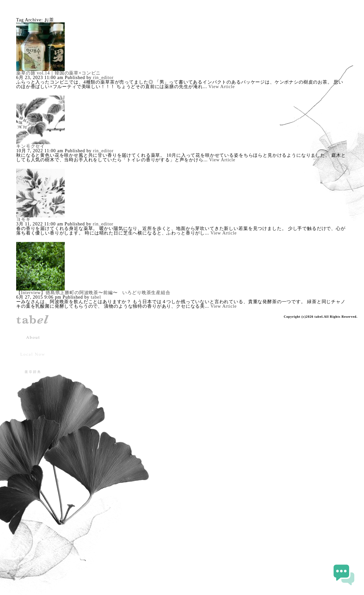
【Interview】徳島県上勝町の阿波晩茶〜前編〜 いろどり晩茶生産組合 (93, 293)
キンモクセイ (31, 146)
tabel (96, 297)
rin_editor (103, 78)
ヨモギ (23, 219)
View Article (221, 87)
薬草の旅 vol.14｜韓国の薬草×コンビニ (58, 73)
